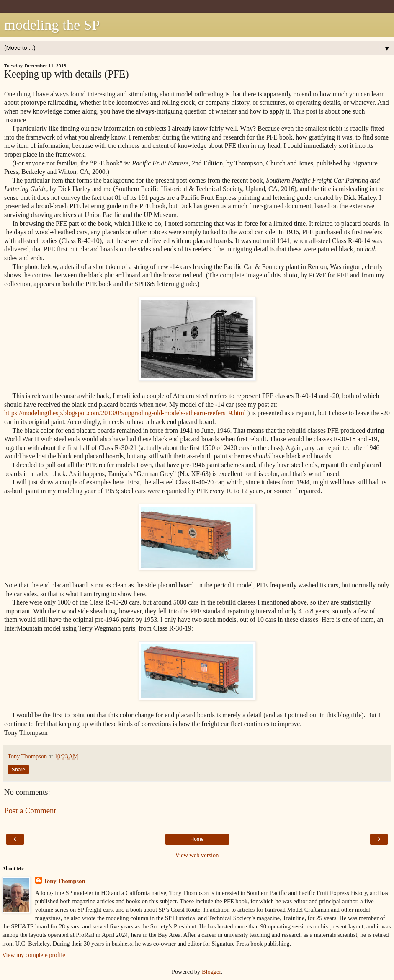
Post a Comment (30, 811)
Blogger (211, 972)
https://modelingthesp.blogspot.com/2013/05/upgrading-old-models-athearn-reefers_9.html (125, 413)
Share (18, 770)
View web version (197, 855)
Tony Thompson (64, 881)
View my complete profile (34, 955)
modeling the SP (52, 25)
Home (197, 839)
